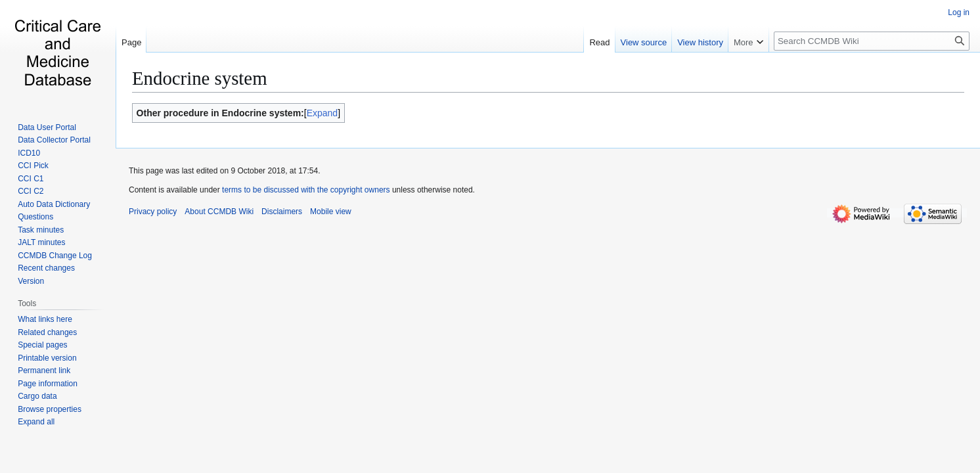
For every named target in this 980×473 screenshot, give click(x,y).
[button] (36, 422)
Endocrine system (200, 78)
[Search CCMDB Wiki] (872, 41)
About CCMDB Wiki (219, 212)
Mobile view (331, 212)
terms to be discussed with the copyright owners (306, 190)
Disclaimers (282, 212)
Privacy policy (153, 212)
